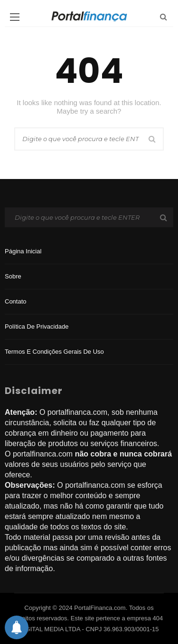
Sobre (13, 276)
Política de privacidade (37, 326)
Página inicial (23, 251)
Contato (16, 301)
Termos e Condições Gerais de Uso (54, 352)
